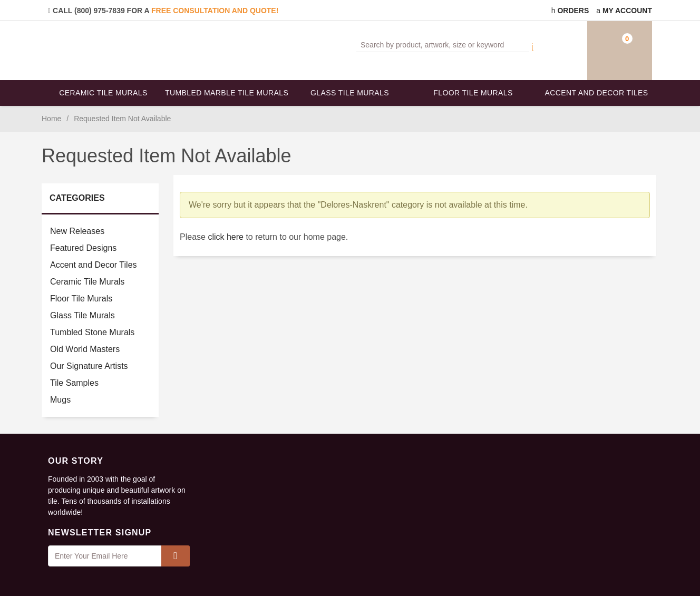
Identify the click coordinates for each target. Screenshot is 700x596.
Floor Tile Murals (473, 93)
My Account (624, 11)
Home (51, 119)
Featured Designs (83, 248)
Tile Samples (74, 383)
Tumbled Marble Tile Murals (227, 93)
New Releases (77, 231)
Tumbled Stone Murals (92, 332)
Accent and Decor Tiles (597, 93)
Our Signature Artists (89, 366)
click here (226, 237)
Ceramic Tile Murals (103, 93)
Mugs (60, 400)
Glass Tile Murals (350, 93)
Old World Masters (85, 349)
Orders (570, 11)
